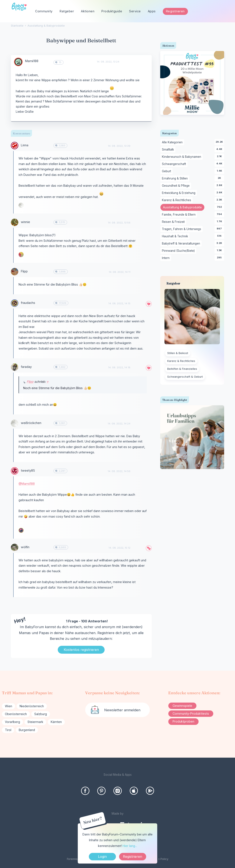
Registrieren (175, 11)
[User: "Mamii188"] (18, 62)
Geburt (167, 171)
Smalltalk (169, 150)
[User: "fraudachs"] (15, 303)
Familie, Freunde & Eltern (179, 215)
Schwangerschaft (175, 164)
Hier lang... (130, 846)
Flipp (24, 271)
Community (44, 11)
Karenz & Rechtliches (177, 200)
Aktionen (88, 11)
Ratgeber (67, 11)
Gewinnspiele (182, 706)
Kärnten (56, 722)
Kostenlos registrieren (81, 650)
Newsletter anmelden (122, 710)
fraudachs (28, 303)
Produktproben (183, 721)
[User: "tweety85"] (15, 471)
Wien (9, 706)
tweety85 (28, 470)
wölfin (25, 547)
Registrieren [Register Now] (133, 857)
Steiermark (35, 722)
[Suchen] (224, 11)
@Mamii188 (27, 484)
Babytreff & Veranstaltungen (182, 244)
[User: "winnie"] (15, 222)
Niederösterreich (32, 706)
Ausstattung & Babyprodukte (184, 208)
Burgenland (27, 730)
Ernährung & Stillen (176, 179)
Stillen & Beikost (178, 353)
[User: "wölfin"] (15, 547)
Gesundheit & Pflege (177, 186)
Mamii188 (32, 61)
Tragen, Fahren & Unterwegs (182, 229)
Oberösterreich (16, 714)
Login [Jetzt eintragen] (102, 857)
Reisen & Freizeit (174, 222)
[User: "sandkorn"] (21, 255)
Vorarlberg (12, 722)
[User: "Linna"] (15, 146)
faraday (26, 367)
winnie (25, 222)
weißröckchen (31, 423)
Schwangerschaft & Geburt (185, 377)
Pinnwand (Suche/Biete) (179, 251)
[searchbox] (208, 11)
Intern (167, 258)
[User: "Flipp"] (15, 272)
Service (135, 11)
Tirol (8, 730)
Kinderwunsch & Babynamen (182, 157)
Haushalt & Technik (176, 236)
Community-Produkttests (191, 714)
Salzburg (41, 714)
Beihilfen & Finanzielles (182, 369)
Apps (152, 11)
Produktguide (112, 11)
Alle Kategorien (173, 142)
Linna (25, 145)
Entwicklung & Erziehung (179, 193)
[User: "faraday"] (15, 367)
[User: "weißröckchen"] (21, 205)
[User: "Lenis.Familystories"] (21, 530)
